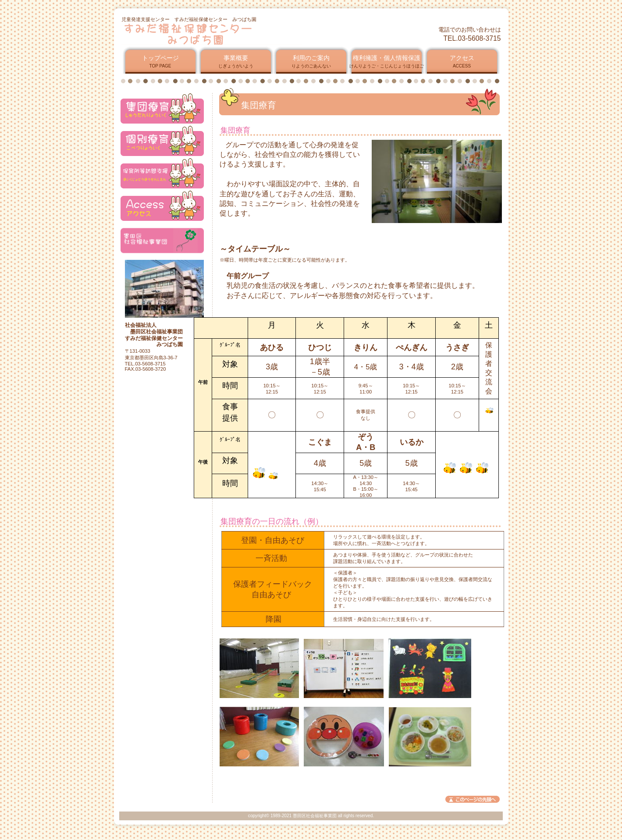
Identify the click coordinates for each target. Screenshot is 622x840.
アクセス (162, 108)
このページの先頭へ (473, 799)
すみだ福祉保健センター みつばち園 (227, 34)
